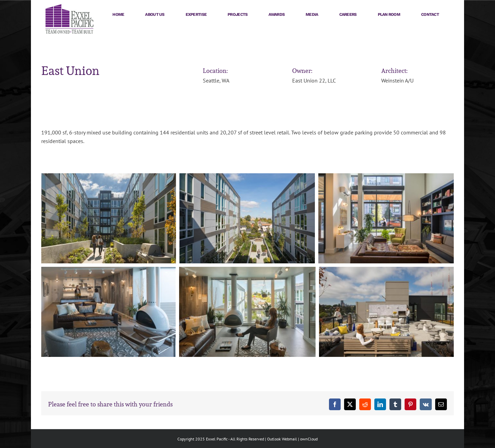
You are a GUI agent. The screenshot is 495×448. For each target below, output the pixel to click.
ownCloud (309, 439)
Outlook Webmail (282, 439)
